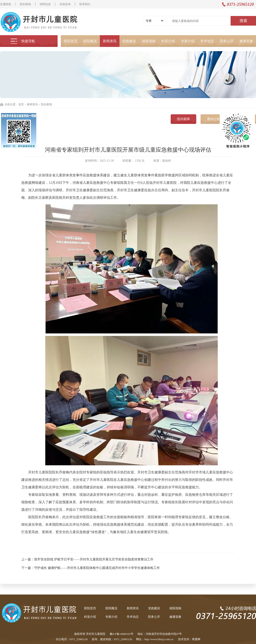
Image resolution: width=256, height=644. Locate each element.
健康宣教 (246, 41)
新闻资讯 (110, 41)
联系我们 (85, 4)
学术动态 (207, 41)
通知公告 (213, 119)
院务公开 (227, 41)
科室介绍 (168, 41)
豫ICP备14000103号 (121, 634)
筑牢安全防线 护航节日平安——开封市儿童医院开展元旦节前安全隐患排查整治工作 (94, 559)
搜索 (243, 21)
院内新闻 (47, 104)
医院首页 (71, 41)
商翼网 (196, 639)
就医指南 (149, 41)
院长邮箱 (25, 4)
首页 (21, 104)
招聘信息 (45, 4)
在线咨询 (65, 4)
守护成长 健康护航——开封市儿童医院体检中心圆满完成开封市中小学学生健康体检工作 (97, 568)
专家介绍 (188, 41)
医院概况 (90, 41)
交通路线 (6, 4)
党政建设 (129, 41)
